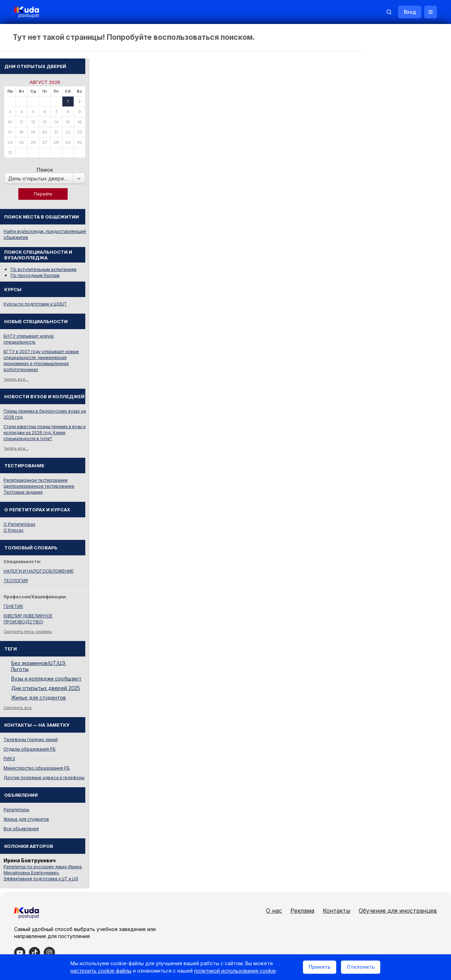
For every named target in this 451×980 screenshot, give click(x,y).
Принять (320, 967)
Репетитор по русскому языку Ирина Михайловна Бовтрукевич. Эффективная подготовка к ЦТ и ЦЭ (404, 847)
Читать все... (378, 353)
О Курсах (375, 504)
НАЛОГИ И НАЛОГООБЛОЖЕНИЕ (400, 545)
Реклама (302, 885)
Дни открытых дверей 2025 (407, 662)
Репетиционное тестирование (397, 454)
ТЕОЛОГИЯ (377, 555)
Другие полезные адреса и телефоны (406, 752)
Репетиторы (378, 784)
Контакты (336, 885)
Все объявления (383, 803)
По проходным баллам (397, 250)
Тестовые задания (385, 466)
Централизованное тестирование (400, 460)
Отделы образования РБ (391, 723)
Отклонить (361, 967)
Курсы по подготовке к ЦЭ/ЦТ (397, 278)
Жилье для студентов (400, 672)
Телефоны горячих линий (392, 714)
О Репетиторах (381, 498)
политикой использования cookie (235, 971)
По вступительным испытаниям (405, 244)
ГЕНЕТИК (375, 581)
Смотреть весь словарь (389, 606)
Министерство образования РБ (398, 742)
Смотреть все (379, 682)
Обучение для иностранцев (398, 885)
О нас (274, 885)
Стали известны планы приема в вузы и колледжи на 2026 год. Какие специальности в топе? (406, 407)
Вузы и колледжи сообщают (408, 653)
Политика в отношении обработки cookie (65, 944)
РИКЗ (371, 733)
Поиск (406, 144)
